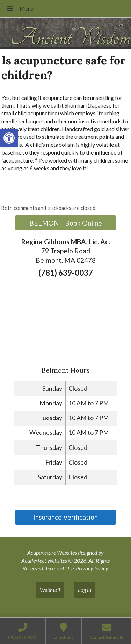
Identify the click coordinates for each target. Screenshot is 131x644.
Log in (85, 590)
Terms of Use (59, 568)
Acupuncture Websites (52, 552)
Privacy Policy (92, 568)
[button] (9, 138)
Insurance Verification (65, 517)
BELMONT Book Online (66, 223)
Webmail (50, 590)
